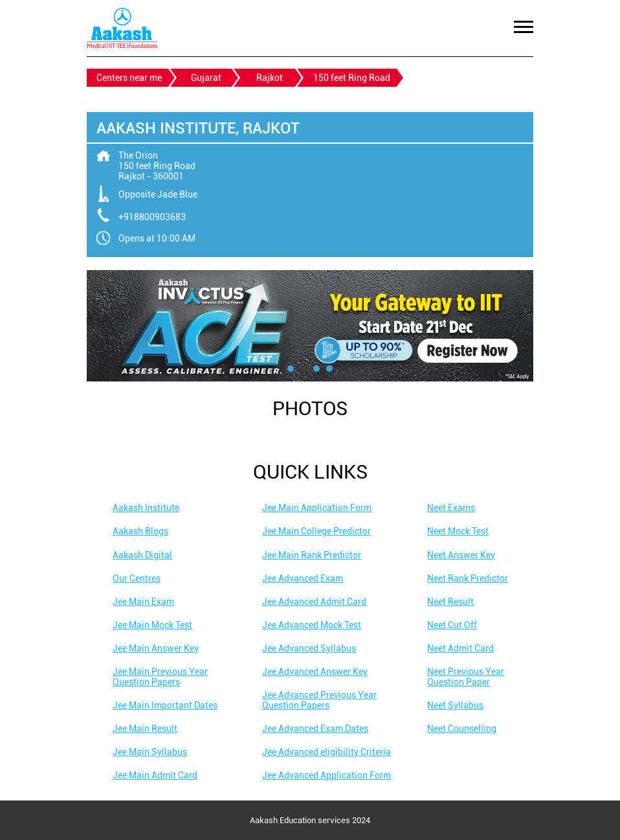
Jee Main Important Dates (165, 705)
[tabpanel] (310, 326)
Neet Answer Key (461, 555)
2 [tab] (304, 369)
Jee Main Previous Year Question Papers (160, 677)
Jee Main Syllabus (150, 752)
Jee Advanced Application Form (327, 775)
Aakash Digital (142, 555)
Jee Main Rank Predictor (312, 555)
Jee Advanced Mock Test (312, 625)
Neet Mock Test (458, 531)
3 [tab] (316, 369)
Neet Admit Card (460, 648)
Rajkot (270, 78)
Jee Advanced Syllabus (309, 648)
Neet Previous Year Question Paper (466, 677)
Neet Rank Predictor (468, 578)
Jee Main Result (145, 729)
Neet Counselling (462, 729)
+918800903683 (152, 217)
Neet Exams (451, 508)
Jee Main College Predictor (316, 531)
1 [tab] (291, 369)
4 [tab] (329, 369)
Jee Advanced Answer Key (315, 672)
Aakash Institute (146, 508)
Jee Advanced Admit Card (314, 602)
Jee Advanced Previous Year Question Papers (319, 700)
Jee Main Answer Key (156, 648)
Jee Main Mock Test (152, 625)
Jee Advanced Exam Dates (315, 729)
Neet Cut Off (452, 625)
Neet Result (450, 602)
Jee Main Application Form (317, 508)
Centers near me (129, 78)
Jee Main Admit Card (155, 775)
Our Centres (137, 578)
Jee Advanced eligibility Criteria (327, 752)
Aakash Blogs (140, 531)
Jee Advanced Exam (303, 578)
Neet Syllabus (455, 705)
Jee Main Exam (143, 602)
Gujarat (206, 78)
